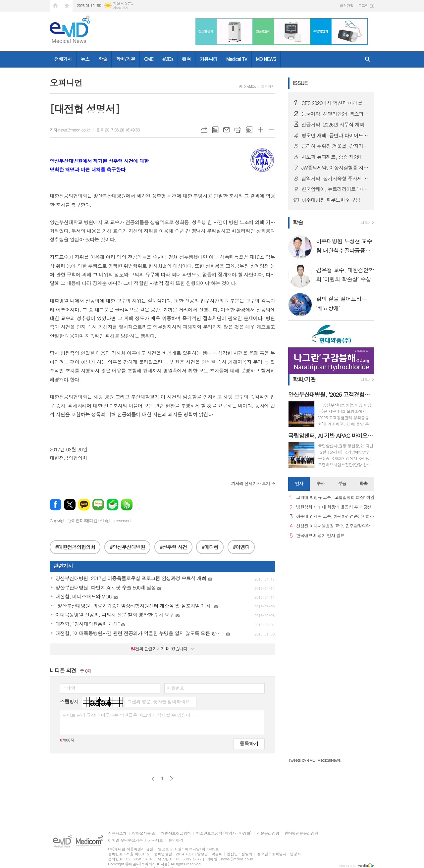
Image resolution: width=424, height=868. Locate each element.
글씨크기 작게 (272, 130)
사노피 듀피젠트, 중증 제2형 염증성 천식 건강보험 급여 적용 (335, 157)
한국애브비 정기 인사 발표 (320, 536)
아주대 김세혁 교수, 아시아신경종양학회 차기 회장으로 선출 (335, 516)
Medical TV (237, 59)
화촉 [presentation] (363, 483)
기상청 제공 (120, 8)
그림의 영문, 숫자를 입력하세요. (159, 701)
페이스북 (55, 505)
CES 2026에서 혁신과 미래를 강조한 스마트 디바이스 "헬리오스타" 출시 (335, 103)
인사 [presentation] (299, 483)
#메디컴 (210, 547)
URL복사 (204, 130)
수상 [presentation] (320, 483)
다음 (171, 779)
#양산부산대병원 (127, 547)
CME (149, 59)
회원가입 (347, 5)
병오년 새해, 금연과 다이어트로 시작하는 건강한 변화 (335, 135)
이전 (153, 779)
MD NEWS (266, 59)
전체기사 (63, 59)
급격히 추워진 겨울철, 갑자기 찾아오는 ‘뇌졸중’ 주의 (335, 146)
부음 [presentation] (342, 483)
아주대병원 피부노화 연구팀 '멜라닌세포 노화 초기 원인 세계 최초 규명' (335, 200)
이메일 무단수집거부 (125, 840)
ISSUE (300, 83)
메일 (227, 130)
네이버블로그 (98, 505)
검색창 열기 (368, 59)
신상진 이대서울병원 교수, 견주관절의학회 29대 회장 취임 (335, 526)
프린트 (238, 130)
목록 (215, 130)
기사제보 (156, 840)
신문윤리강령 (268, 833)
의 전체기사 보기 (251, 483)
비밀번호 (175, 688)
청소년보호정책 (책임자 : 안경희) (224, 833)
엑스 (70, 505)
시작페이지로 (55, 6)
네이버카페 (112, 505)
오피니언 (268, 86)
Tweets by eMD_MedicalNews (314, 760)
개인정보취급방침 (176, 833)
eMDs (168, 59)
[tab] (299, 484)
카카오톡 (84, 505)
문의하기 (176, 840)
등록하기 (249, 743)
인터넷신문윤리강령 (301, 833)
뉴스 (85, 59)
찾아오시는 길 (144, 833)
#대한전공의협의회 (75, 547)
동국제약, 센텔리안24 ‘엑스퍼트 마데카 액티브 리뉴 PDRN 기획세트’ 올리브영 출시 (335, 114)
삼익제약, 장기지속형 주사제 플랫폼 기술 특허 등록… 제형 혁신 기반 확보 (335, 179)
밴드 (127, 505)
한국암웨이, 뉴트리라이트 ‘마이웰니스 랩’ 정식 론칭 (335, 189)
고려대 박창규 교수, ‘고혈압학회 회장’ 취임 (335, 498)
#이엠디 (241, 547)
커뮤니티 (209, 59)
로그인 (363, 5)
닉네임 (69, 688)
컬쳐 (186, 59)
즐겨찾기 (67, 6)
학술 (103, 59)
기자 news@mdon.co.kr (70, 130)
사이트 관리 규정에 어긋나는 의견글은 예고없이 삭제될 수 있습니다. (129, 715)
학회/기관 (126, 59)
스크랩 (249, 130)
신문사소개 (117, 833)
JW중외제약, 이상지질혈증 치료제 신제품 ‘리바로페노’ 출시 (335, 168)
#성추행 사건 (173, 547)
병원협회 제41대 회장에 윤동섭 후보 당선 (334, 507)
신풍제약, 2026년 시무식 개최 (333, 125)
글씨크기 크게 (260, 130)
